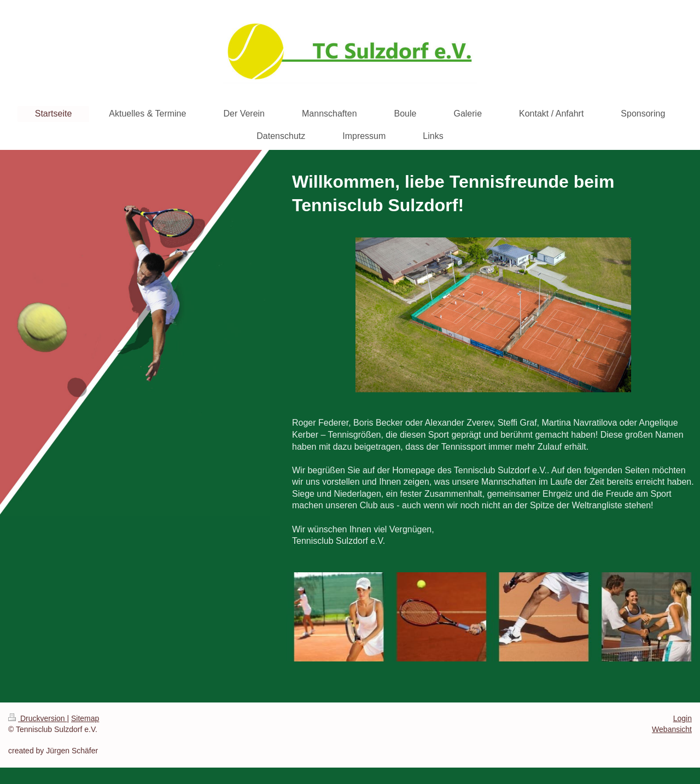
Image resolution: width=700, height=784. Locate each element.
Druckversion (37, 718)
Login (682, 718)
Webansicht (672, 729)
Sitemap (85, 718)
